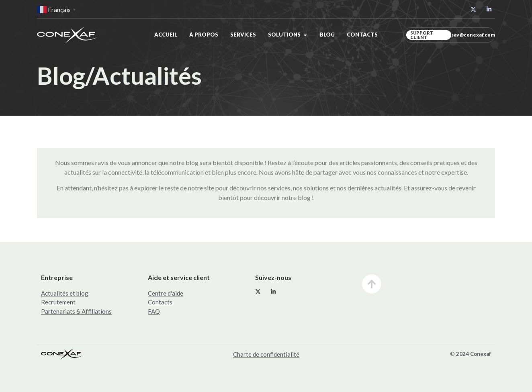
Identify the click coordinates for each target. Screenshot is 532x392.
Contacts (362, 35)
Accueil (166, 35)
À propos (204, 35)
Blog (327, 35)
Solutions (284, 35)
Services (243, 35)
